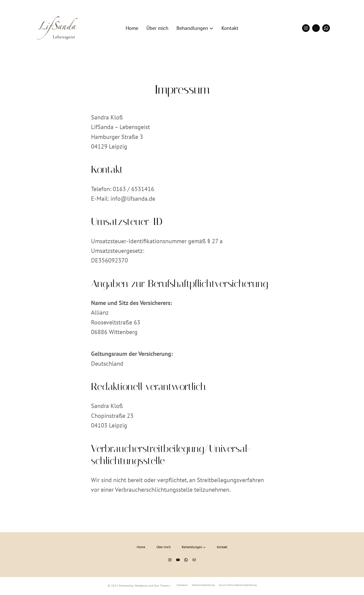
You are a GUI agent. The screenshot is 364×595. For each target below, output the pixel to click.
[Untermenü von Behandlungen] (211, 28)
